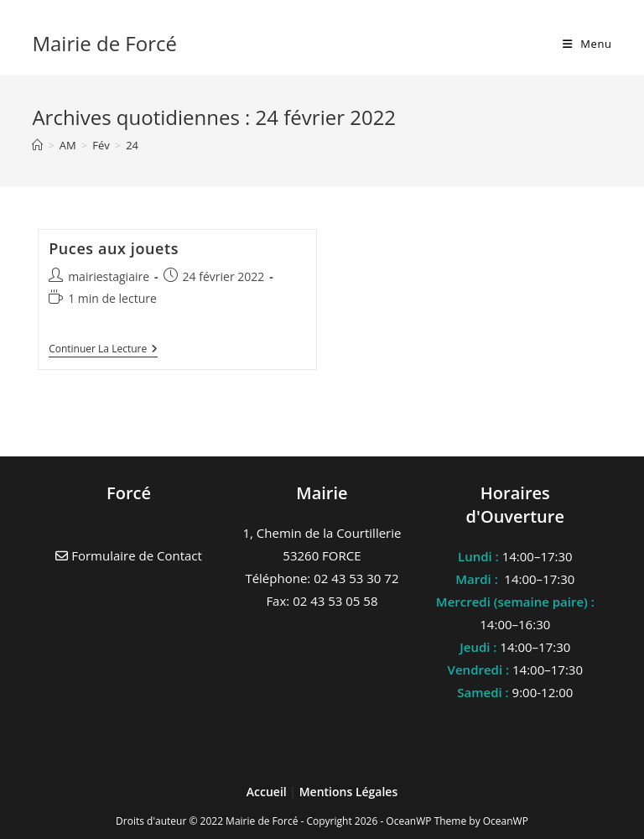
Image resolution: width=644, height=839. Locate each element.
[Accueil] (37, 145)
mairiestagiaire (109, 276)
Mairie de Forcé (104, 43)
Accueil (268, 792)
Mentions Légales (349, 792)
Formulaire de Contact (129, 555)
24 (132, 145)
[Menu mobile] (587, 44)
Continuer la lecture (103, 350)
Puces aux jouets (114, 248)
